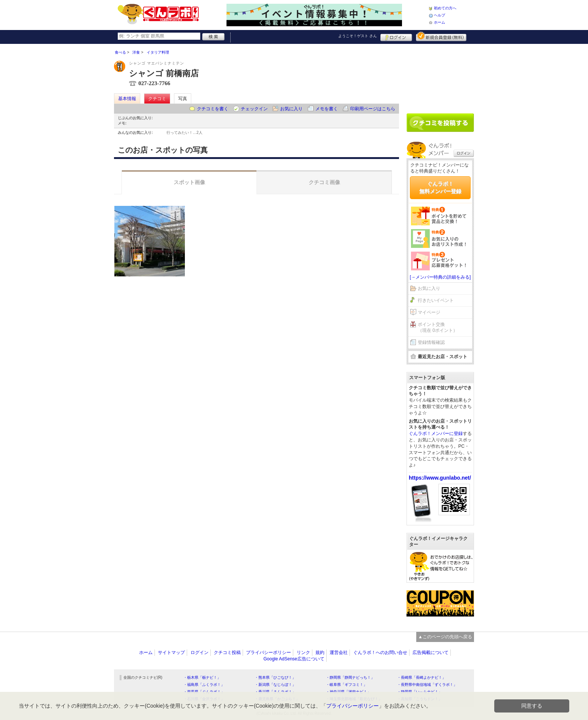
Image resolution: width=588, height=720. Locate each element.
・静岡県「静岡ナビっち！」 (350, 677)
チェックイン (254, 109)
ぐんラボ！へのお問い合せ (380, 652)
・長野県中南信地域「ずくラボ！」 (427, 685)
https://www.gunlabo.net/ (440, 478)
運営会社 (339, 652)
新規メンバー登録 (441, 36)
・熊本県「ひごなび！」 (275, 677)
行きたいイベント (436, 300)
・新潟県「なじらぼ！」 (275, 685)
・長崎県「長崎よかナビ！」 (421, 677)
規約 (320, 652)
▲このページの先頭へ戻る (445, 637)
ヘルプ (439, 15)
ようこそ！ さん (358, 36)
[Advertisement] (440, 76)
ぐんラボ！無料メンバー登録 (440, 187)
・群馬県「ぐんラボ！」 (204, 692)
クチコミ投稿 (227, 652)
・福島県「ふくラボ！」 (204, 685)
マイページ (429, 312)
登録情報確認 (431, 342)
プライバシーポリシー (268, 652)
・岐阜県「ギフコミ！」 (346, 685)
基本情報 (127, 99)
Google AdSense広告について (294, 659)
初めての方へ (445, 8)
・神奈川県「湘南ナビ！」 (348, 692)
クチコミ (157, 99)
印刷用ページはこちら (373, 109)
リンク (303, 652)
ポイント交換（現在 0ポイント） (438, 328)
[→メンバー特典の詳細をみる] (440, 277)
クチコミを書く (213, 109)
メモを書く (327, 109)
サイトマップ (171, 652)
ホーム (439, 22)
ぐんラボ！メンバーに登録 (436, 433)
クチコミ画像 (324, 182)
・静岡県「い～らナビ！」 (420, 692)
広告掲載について (430, 652)
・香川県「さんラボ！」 (275, 692)
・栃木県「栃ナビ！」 (202, 677)
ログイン (396, 36)
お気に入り (291, 109)
